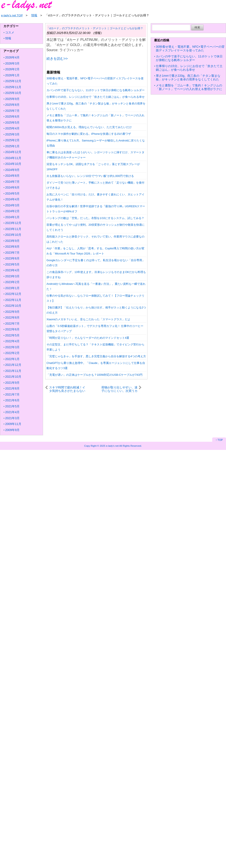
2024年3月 (12, 205)
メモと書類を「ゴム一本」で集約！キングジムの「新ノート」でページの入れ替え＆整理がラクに (189, 87)
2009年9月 (12, 430)
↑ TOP (219, 440)
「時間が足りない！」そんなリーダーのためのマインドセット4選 (88, 338)
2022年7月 (12, 324)
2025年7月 (12, 111)
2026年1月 (12, 75)
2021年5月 (12, 406)
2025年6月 (12, 117)
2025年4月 (12, 128)
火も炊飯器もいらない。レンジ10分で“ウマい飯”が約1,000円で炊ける (90, 176)
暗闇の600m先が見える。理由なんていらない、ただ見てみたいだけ (89, 127)
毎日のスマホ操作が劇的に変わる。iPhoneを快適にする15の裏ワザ (89, 134)
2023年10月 (13, 235)
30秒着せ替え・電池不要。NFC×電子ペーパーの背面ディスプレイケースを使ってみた (190, 49)
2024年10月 (13, 164)
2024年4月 (12, 199)
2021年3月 (12, 418)
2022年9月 (12, 312)
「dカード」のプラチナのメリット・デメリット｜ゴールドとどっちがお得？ (95, 28)
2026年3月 (12, 63)
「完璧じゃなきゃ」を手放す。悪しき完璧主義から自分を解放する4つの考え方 (96, 356)
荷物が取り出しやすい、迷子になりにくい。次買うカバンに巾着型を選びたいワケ (119, 389)
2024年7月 (12, 182)
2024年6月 (12, 187)
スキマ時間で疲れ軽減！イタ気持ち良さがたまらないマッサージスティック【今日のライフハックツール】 (67, 389)
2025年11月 (13, 87)
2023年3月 (12, 276)
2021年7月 (12, 394)
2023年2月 (12, 282)
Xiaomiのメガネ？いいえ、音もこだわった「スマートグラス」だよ (88, 319)
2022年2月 (12, 353)
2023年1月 (12, 288)
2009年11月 (13, 424)
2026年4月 (12, 57)
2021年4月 (12, 412)
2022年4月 (12, 341)
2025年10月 (13, 93)
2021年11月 (13, 371)
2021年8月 (12, 388)
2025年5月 (12, 123)
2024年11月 (13, 158)
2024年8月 (12, 176)
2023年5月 (12, 264)
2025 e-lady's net (109, 446)
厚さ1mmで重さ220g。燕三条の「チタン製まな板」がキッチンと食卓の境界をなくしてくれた (188, 78)
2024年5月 (12, 193)
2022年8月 (12, 317)
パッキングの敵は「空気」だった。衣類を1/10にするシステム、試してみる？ (95, 218)
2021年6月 (12, 400)
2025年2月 (12, 140)
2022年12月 (13, 294)
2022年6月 (12, 329)
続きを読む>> (57, 59)
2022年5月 (12, 335)
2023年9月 (12, 241)
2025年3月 (12, 134)
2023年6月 (12, 258)
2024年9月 (12, 170)
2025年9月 (12, 99)
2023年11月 (13, 229)
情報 (8, 38)
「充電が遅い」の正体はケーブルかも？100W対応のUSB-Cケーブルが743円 (94, 375)
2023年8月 (12, 247)
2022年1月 (12, 359)
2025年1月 (12, 146)
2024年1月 (12, 217)
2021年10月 (13, 377)
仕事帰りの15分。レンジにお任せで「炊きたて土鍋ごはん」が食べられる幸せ (96, 97)
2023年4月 (12, 270)
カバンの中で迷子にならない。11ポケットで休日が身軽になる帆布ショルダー (96, 90)
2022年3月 (12, 347)
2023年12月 (13, 223)
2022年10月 (13, 306)
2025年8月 (12, 105)
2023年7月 (12, 253)
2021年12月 (13, 365)
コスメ (10, 32)
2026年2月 (12, 69)
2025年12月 (13, 81)
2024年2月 (12, 211)
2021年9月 (12, 383)
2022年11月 (13, 300)
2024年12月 (13, 152)
